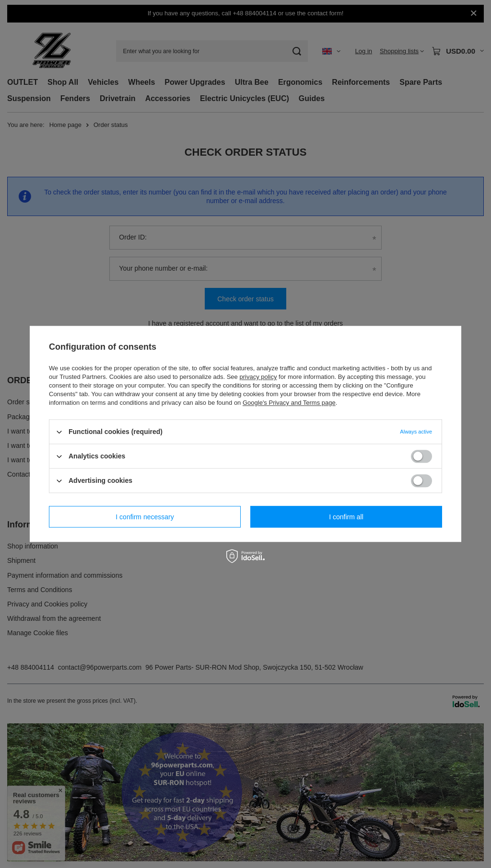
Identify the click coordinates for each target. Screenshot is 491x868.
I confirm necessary (145, 517)
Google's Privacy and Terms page (289, 403)
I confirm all (346, 517)
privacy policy (258, 377)
